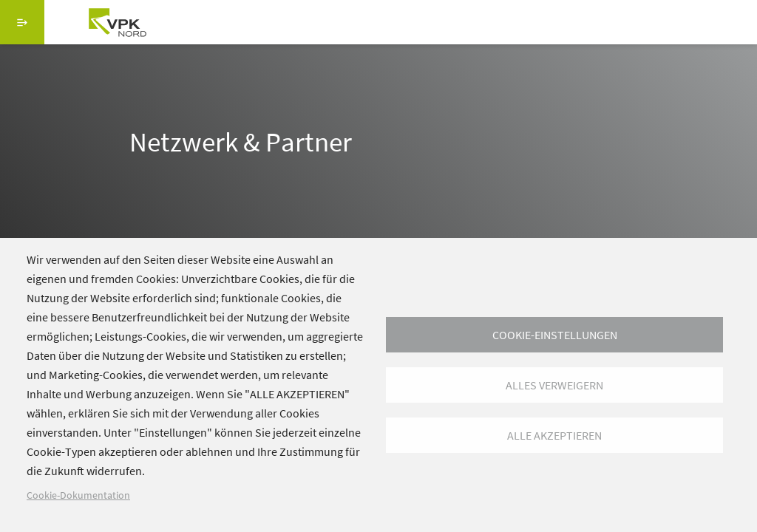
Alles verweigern (554, 385)
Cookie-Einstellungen (555, 335)
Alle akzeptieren (554, 435)
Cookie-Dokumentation (78, 495)
